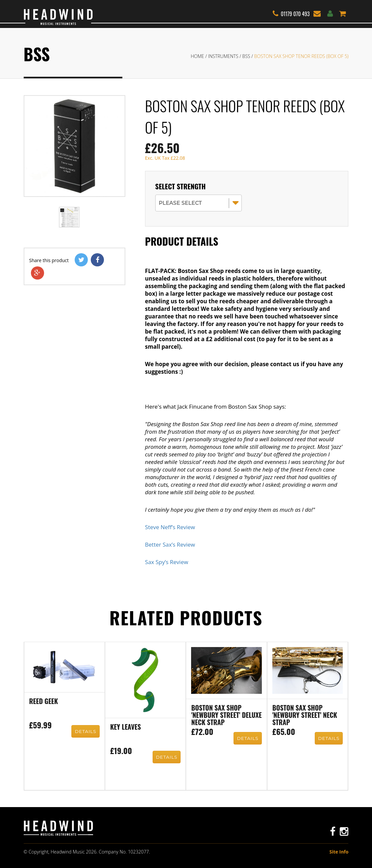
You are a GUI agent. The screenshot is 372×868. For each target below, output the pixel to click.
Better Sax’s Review (170, 544)
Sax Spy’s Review (167, 562)
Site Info (339, 852)
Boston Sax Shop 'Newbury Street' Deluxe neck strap (226, 716)
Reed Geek (44, 702)
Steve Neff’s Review (170, 527)
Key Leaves (125, 727)
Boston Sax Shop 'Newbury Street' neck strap (305, 716)
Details (86, 732)
